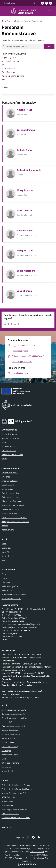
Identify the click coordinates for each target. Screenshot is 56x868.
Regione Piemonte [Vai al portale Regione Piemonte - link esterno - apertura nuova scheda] (10, 3)
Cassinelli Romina (26, 130)
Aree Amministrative (10, 438)
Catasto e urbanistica (10, 493)
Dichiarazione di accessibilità (13, 714)
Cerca (49, 47)
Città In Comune (37, 852)
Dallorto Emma (24, 150)
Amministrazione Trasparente (14, 710)
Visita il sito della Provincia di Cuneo (17, 789)
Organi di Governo (9, 434)
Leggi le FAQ (7, 722)
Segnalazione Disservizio (12, 730)
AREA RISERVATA (27, 864)
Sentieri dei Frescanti (10, 813)
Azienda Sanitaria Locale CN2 (14, 793)
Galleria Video (7, 590)
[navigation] (5, 11)
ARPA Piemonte (8, 797)
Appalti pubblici (8, 485)
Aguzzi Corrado (25, 110)
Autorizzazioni (7, 489)
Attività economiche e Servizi (14, 594)
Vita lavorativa (8, 530)
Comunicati (6, 548)
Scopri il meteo (8, 801)
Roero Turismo (7, 805)
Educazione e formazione (12, 501)
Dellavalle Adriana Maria (29, 170)
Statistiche (6, 767)
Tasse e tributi (7, 556)
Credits (4, 759)
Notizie (4, 544)
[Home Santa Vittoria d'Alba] (27, 11)
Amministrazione (14, 21)
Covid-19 (5, 552)
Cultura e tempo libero (11, 497)
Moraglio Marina (25, 190)
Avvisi (4, 560)
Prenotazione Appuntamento (14, 726)
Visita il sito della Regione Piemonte (17, 785)
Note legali (6, 751)
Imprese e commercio (10, 509)
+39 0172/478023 (13, 612)
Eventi (4, 574)
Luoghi (4, 578)
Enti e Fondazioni (9, 450)
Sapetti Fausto (24, 210)
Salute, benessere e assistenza (14, 517)
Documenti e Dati (9, 446)
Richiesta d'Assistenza (11, 734)
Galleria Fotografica (10, 586)
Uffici (4, 442)
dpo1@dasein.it (14, 694)
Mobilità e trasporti (9, 513)
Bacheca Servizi (8, 738)
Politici (4, 459)
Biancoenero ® (21, 858)
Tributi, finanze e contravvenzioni (15, 522)
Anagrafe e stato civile (11, 481)
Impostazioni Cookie (10, 755)
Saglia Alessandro (26, 271)
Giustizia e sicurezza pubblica (14, 505)
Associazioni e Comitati (11, 598)
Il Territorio (6, 582)
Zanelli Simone (24, 291)
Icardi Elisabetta (25, 230)
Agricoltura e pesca (10, 473)
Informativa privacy (10, 746)
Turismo (5, 526)
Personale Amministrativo (12, 455)
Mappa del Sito (8, 771)
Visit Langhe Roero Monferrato (14, 809)
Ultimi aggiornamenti (10, 763)
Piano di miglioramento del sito (14, 718)
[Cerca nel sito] (49, 11)
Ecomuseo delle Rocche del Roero (16, 818)
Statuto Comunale (9, 742)
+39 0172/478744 (13, 615)
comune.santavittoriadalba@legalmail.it (24, 624)
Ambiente (6, 477)
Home (4, 21)
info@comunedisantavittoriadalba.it (22, 627)
